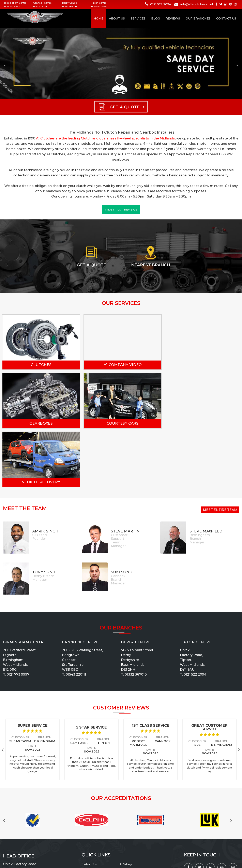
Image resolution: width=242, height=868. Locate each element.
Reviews (173, 18)
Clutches (40, 365)
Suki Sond (122, 513)
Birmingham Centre (25, 583)
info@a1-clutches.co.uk (197, 4)
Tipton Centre (196, 583)
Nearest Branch (151, 265)
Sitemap (90, 827)
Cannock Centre (80, 583)
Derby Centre (136, 583)
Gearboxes (199, 365)
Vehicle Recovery (119, 423)
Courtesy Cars (40, 423)
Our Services (131, 821)
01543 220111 (40, 6)
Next (240, 691)
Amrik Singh (45, 473)
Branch (45, 679)
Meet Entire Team (220, 451)
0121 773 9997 (12, 6)
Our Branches (198, 18)
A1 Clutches (33, 855)
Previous (6, 761)
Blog (156, 18)
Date (33, 687)
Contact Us (226, 18)
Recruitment (131, 811)
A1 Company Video (120, 365)
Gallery (127, 805)
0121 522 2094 (99, 6)
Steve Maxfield (206, 473)
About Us (117, 18)
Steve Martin (125, 473)
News (127, 832)
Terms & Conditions (136, 827)
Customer (20, 679)
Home (99, 18)
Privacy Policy (93, 816)
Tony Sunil (44, 513)
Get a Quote (92, 265)
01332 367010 (69, 6)
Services (138, 18)
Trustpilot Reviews (121, 209)
